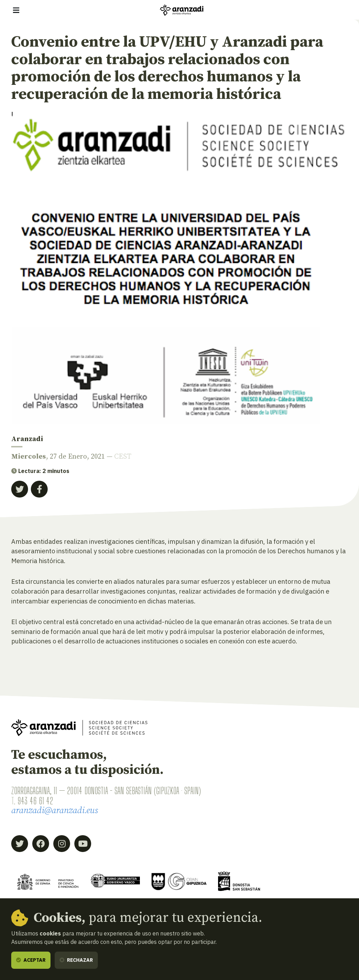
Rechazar (76, 960)
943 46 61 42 (35, 801)
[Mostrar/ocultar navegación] (16, 10)
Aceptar (31, 960)
